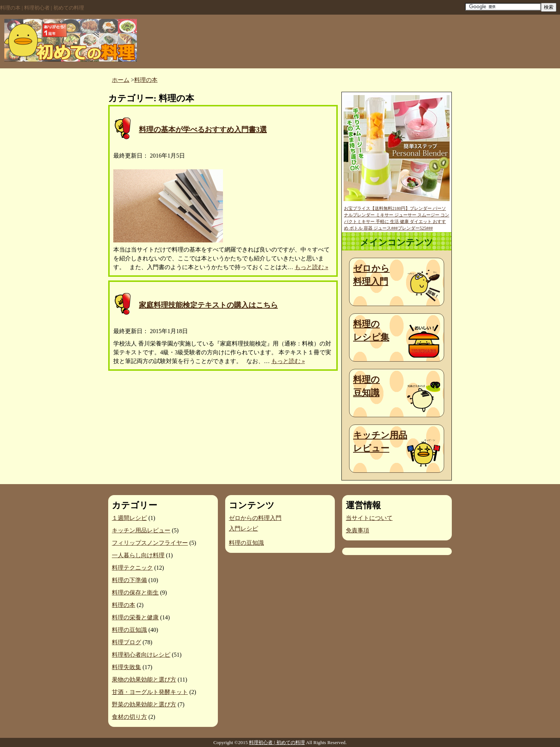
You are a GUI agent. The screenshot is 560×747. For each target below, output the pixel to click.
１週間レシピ (129, 518)
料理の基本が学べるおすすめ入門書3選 (203, 129)
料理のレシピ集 (371, 331)
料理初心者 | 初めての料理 (277, 742)
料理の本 (124, 605)
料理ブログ (126, 642)
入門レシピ (243, 529)
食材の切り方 (129, 717)
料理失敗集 (126, 667)
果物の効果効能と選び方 (144, 680)
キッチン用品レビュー (380, 442)
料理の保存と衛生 (135, 593)
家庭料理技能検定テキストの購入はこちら (208, 305)
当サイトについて (369, 518)
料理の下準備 (129, 580)
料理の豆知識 (366, 386)
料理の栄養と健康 (135, 617)
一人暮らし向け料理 (138, 555)
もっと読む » (311, 267)
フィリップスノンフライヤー (150, 543)
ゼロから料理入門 (371, 275)
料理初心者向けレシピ (141, 655)
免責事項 (357, 530)
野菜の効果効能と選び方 (144, 704)
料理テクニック (132, 568)
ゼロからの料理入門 (255, 518)
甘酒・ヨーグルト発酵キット (150, 692)
